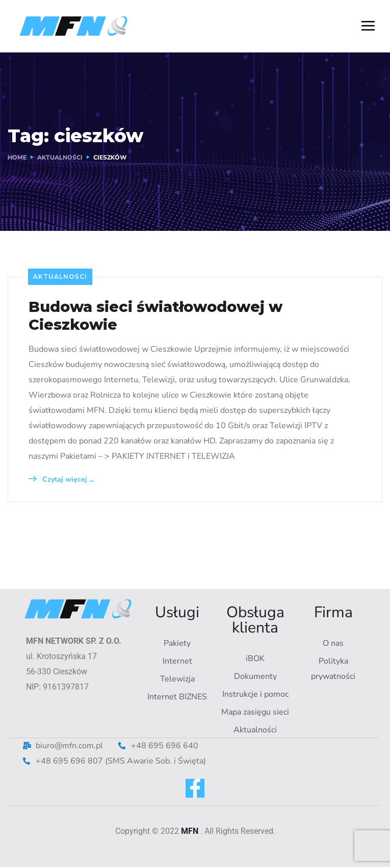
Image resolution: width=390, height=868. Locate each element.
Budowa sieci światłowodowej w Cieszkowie (162, 316)
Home (17, 157)
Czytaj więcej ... (61, 480)
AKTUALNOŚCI (60, 157)
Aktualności (60, 277)
